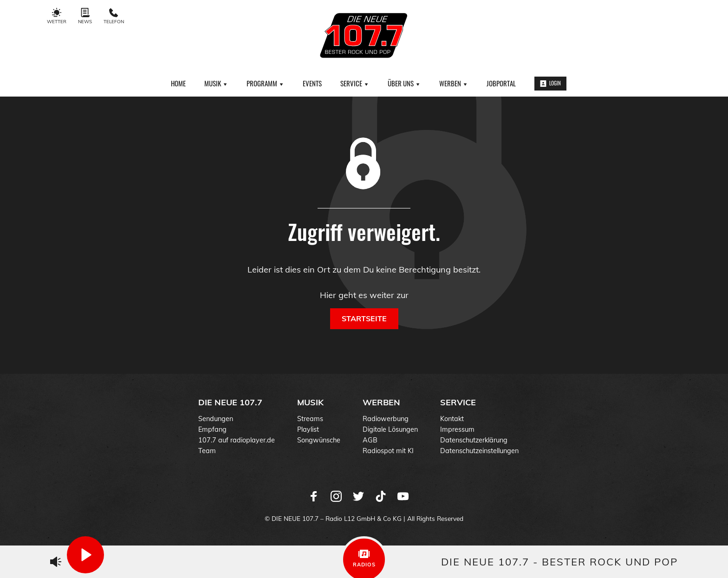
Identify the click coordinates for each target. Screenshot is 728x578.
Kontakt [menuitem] (452, 419)
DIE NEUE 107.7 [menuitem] (230, 402)
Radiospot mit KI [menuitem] (388, 451)
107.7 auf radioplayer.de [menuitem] (237, 440)
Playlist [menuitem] (308, 429)
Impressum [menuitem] (457, 429)
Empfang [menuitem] (212, 429)
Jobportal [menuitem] (501, 83)
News (85, 16)
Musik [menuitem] (216, 83)
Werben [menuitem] (454, 83)
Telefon (114, 16)
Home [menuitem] (178, 83)
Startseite (364, 318)
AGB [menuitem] (370, 440)
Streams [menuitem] (310, 419)
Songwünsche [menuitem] (319, 440)
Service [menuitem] (355, 83)
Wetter (57, 16)
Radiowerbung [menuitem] (386, 419)
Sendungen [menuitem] (216, 419)
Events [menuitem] (312, 83)
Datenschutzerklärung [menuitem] (474, 440)
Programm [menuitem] (265, 83)
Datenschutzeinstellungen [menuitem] (479, 451)
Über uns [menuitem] (404, 83)
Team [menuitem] (207, 451)
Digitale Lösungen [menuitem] (390, 429)
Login (550, 83)
